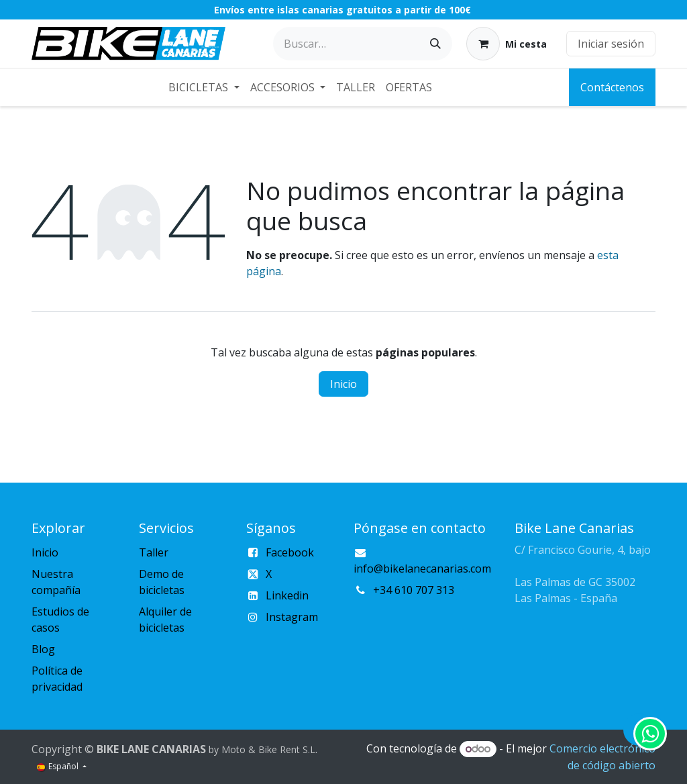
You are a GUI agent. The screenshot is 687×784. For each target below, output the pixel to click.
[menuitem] (204, 87)
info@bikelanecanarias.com (422, 569)
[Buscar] (435, 44)
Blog (43, 649)
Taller (154, 552)
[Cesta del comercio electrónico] (507, 44)
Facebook (290, 552)
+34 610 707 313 (414, 590)
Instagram (292, 617)
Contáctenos (612, 87)
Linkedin (287, 595)
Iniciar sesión (611, 44)
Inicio (343, 384)
